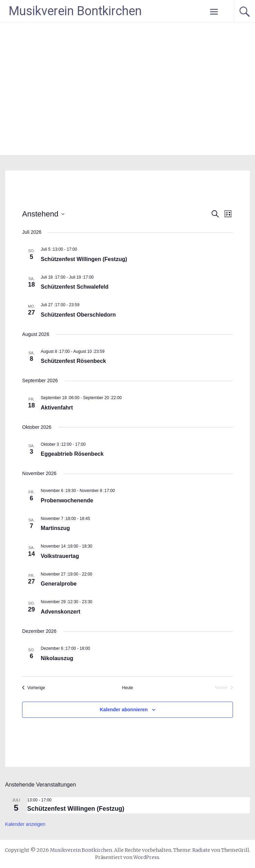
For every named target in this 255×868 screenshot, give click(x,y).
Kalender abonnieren (124, 710)
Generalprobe (59, 584)
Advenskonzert (60, 612)
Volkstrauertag (60, 556)
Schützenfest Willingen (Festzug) (84, 259)
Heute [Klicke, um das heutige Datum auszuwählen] (127, 688)
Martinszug (55, 528)
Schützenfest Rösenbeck (73, 361)
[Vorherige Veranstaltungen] (33, 688)
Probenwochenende (67, 500)
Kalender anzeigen (25, 824)
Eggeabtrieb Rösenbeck (72, 454)
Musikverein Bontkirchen (75, 11)
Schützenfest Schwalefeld (75, 287)
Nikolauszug (57, 658)
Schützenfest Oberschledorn (78, 315)
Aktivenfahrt (57, 408)
